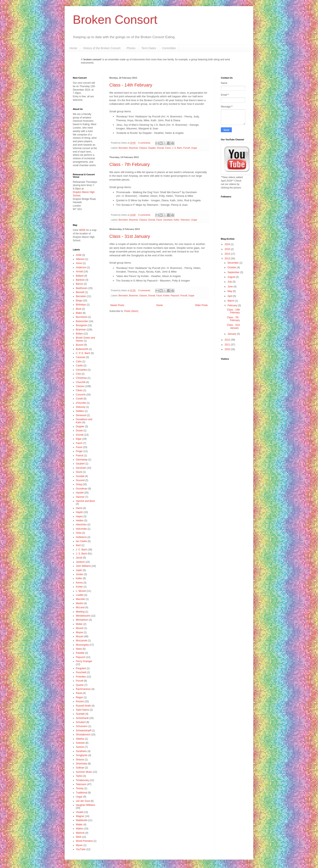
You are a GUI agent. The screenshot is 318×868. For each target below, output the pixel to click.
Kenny (79, 583)
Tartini (79, 776)
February (233, 305)
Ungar (194, 148)
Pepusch (175, 295)
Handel (80, 493)
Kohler (166, 295)
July (230, 282)
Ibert (78, 545)
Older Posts (201, 305)
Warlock (80, 833)
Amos (79, 263)
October (232, 267)
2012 (228, 340)
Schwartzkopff (83, 731)
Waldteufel (82, 820)
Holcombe (81, 529)
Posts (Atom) (131, 311)
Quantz (80, 685)
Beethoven (82, 288)
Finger (79, 451)
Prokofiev (81, 677)
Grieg (79, 484)
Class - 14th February (131, 85)
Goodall (80, 476)
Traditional (82, 793)
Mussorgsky (82, 645)
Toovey (80, 788)
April (230, 296)
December (234, 263)
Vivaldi (79, 812)
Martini (79, 603)
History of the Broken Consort (102, 48)
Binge (79, 301)
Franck (80, 456)
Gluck (79, 472)
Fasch (79, 443)
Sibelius (80, 739)
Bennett (80, 292)
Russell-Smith (83, 706)
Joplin (79, 570)
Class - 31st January (130, 236)
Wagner (80, 816)
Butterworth (82, 349)
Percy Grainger (84, 661)
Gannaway (82, 460)
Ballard (80, 276)
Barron (79, 284)
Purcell (187, 148)
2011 (228, 345)
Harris (79, 508)
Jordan (80, 574)
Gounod (80, 480)
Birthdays (81, 305)
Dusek (79, 431)
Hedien (80, 521)
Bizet (79, 309)
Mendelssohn (83, 616)
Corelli (79, 399)
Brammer (133, 148)
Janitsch (80, 562)
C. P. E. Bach (83, 353)
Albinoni (80, 259)
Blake (79, 313)
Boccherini (82, 317)
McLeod (80, 607)
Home (73, 48)
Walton (80, 829)
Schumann (82, 726)
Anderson (81, 267)
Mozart (80, 636)
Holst (79, 533)
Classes (143, 148)
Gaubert (80, 464)
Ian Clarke (81, 541)
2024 (228, 244)
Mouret (80, 628)
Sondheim (81, 751)
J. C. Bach (81, 550)
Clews (79, 390)
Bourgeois (81, 325)
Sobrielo (80, 743)
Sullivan (80, 768)
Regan (79, 697)
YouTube (81, 849)
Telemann (185, 220)
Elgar (79, 439)
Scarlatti (80, 714)
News (79, 649)
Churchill (81, 382)
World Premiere (84, 841)
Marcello (80, 599)
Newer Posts (117, 305)
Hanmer (80, 497)
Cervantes (81, 370)
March (231, 301)
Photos (131, 48)
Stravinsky (81, 764)
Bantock (80, 280)
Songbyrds (82, 755)
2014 (228, 254)
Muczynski (82, 641)
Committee (169, 48)
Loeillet (80, 595)
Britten (79, 334)
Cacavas (81, 357)
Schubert (81, 722)
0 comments (144, 143)
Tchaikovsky (82, 780)
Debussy (81, 407)
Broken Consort (115, 20)
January (232, 334)
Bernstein (123, 148)
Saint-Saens (82, 710)
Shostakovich (83, 735)
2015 (228, 249)
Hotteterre (81, 537)
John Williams (83, 566)
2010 (228, 349)
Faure (168, 148)
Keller (177, 220)
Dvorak (160, 148)
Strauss (80, 760)
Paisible (80, 653)
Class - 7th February (129, 164)
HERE (82, 230)
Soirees (80, 747)
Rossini (80, 701)
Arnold (79, 272)
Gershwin (168, 220)
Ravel (79, 693)
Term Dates (149, 48)
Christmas (81, 378)
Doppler (152, 148)
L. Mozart (81, 591)
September (234, 272)
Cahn (79, 361)
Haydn (79, 512)
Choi (78, 374)
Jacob (79, 558)
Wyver (79, 845)
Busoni (80, 345)
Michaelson (82, 620)
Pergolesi (81, 668)
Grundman (82, 489)
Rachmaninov (83, 689)
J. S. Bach (177, 148)
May (230, 291)
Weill (78, 837)
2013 (228, 259)
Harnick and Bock (85, 501)
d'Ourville (81, 403)
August (232, 277)
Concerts (81, 395)
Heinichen (81, 525)
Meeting (80, 612)
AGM (79, 255)
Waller (79, 825)
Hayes (79, 516)
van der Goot (83, 801)
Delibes (80, 411)
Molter (79, 624)
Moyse (79, 632)
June (230, 287)
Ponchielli (81, 672)
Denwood (81, 415)
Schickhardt (82, 718)
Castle (79, 366)
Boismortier (82, 321)
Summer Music (84, 772)
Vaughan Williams (85, 805)
